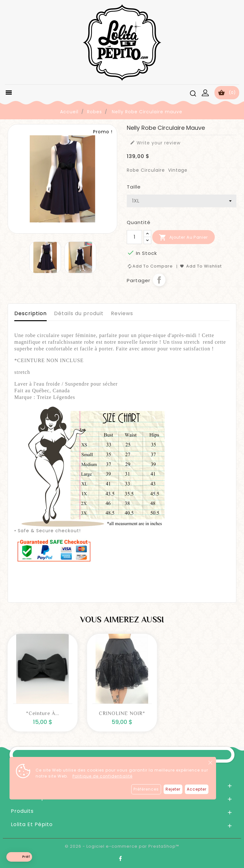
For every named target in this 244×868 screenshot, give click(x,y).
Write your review (155, 143)
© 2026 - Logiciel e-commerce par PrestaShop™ (122, 846)
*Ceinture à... (43, 713)
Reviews (122, 313)
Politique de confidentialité (102, 776)
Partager (159, 280)
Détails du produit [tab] (79, 313)
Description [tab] (30, 313)
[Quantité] (134, 237)
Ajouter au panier (183, 237)
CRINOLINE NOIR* (122, 713)
